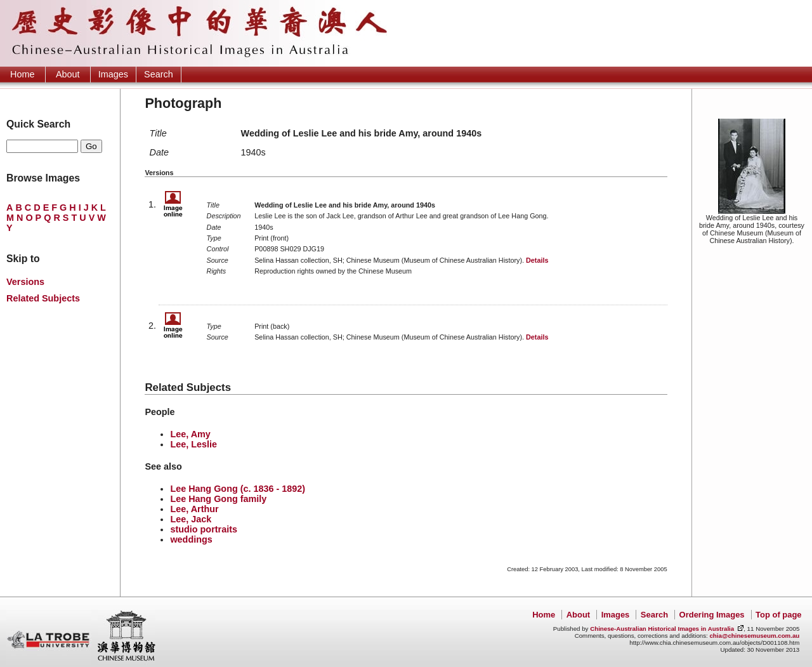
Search (159, 74)
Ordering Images (712, 615)
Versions (25, 282)
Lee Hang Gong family (218, 499)
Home (22, 74)
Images (113, 74)
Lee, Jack (191, 519)
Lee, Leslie (193, 444)
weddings (191, 539)
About (68, 74)
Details (537, 260)
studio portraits (204, 529)
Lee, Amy (190, 434)
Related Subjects (43, 298)
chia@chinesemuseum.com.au (754, 636)
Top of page (778, 615)
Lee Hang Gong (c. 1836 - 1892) (238, 489)
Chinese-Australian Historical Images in (662, 629)
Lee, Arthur (194, 509)
